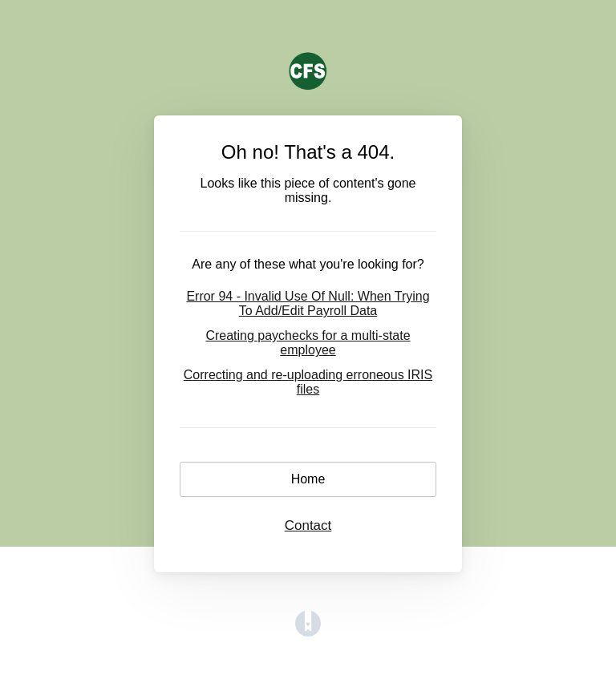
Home (308, 479)
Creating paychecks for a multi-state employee (308, 343)
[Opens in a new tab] (308, 632)
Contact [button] (308, 525)
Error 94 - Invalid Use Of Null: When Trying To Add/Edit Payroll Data (308, 303)
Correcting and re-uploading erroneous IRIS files (308, 382)
